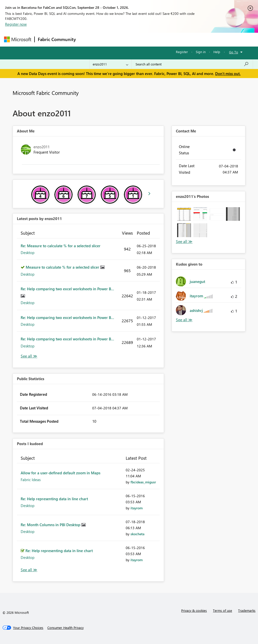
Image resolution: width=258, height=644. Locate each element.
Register (182, 52)
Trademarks (247, 610)
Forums (87, 39)
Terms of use (222, 610)
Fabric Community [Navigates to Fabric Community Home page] (57, 39)
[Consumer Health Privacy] (66, 628)
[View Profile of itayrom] (137, 508)
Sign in (201, 52)
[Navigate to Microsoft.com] (18, 39)
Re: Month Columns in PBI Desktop (51, 525)
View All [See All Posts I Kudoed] (29, 570)
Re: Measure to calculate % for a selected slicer (61, 246)
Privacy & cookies (194, 610)
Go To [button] (234, 52)
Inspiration (109, 39)
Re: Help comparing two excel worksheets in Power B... (67, 289)
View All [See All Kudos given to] (184, 320)
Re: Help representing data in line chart (54, 499)
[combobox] (192, 64)
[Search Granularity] (110, 64)
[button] (184, 214)
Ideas (130, 39)
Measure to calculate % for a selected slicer (63, 267)
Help (217, 52)
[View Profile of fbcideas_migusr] (143, 482)
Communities (153, 39)
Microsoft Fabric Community (46, 93)
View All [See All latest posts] (29, 356)
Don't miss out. (228, 74)
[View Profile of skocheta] (137, 534)
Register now (16, 24)
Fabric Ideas (31, 480)
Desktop (28, 253)
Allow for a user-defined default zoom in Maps (60, 473)
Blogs (175, 39)
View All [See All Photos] (184, 242)
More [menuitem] (192, 39)
